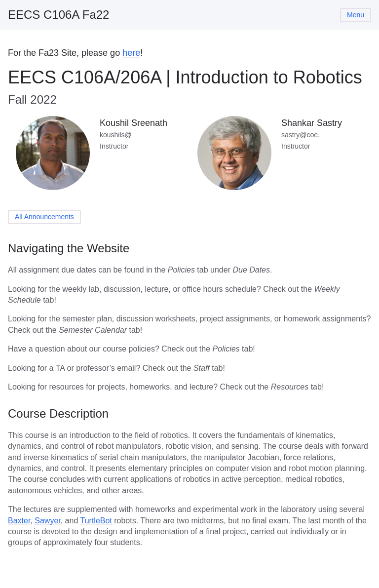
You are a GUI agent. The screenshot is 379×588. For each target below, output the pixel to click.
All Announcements (44, 217)
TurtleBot (96, 521)
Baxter (19, 521)
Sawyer (47, 521)
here (131, 53)
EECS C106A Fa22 (58, 15)
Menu (356, 15)
